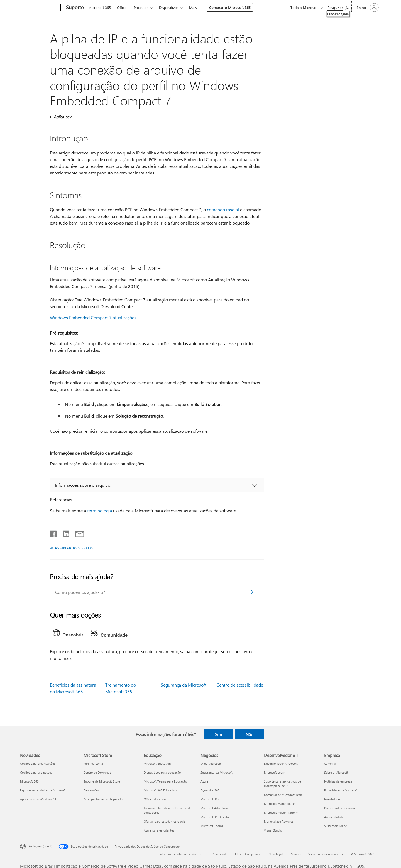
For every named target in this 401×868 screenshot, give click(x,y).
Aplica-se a (63, 117)
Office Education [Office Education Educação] (155, 799)
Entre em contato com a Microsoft (181, 854)
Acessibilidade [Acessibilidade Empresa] (334, 817)
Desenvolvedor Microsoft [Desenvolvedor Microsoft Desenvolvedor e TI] (281, 764)
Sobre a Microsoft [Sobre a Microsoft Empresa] (336, 772)
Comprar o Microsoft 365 (230, 7)
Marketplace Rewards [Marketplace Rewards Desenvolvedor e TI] (279, 821)
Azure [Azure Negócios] (204, 781)
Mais (193, 7)
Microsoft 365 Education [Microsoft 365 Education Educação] (160, 790)
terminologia (100, 511)
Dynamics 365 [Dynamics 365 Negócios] (210, 790)
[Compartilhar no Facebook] (54, 533)
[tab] (69, 634)
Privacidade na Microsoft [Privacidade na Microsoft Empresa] (341, 790)
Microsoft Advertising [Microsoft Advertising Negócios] (215, 808)
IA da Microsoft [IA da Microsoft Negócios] (211, 764)
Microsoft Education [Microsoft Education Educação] (157, 764)
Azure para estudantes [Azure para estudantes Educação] (159, 830)
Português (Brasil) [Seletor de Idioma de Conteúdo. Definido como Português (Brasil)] (40, 846)
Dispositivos (169, 7)
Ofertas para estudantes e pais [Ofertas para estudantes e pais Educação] (165, 821)
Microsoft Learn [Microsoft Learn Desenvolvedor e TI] (275, 772)
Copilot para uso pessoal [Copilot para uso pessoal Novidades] (37, 772)
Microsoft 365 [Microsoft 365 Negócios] (210, 799)
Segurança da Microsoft (184, 685)
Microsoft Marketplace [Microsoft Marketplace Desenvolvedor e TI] (279, 804)
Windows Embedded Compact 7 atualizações (93, 317)
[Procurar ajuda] (338, 7)
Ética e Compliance (248, 854)
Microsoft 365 (100, 7)
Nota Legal (276, 854)
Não (250, 734)
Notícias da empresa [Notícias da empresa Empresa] (338, 781)
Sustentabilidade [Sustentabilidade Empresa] (336, 826)
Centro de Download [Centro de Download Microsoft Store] (97, 772)
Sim (218, 734)
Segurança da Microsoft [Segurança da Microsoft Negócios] (217, 772)
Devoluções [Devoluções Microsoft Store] (91, 790)
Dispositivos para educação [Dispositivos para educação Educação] (162, 772)
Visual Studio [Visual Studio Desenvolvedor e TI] (273, 830)
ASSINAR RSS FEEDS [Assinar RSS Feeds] (74, 548)
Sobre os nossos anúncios (326, 854)
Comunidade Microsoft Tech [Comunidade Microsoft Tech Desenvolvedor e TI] (283, 795)
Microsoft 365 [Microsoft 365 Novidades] (29, 781)
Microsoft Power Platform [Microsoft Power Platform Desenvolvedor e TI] (281, 812)
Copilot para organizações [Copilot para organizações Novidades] (38, 764)
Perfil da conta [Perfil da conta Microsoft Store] (93, 764)
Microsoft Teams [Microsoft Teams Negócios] (212, 826)
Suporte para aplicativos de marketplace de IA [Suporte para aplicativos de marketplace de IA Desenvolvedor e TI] (283, 784)
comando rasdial (223, 209)
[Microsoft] (39, 8)
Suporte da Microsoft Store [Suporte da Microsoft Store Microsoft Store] (102, 781)
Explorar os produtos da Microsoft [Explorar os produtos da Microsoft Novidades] (43, 790)
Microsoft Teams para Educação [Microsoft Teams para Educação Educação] (165, 781)
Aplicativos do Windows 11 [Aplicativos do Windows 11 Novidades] (38, 799)
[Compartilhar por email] (77, 533)
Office (122, 7)
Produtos (141, 7)
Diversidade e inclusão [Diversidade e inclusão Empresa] (339, 808)
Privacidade (220, 854)
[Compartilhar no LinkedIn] (64, 533)
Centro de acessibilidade (240, 685)
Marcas (296, 854)
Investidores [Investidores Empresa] (332, 799)
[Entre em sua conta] (367, 8)
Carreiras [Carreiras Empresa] (330, 764)
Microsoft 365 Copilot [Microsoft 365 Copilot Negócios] (215, 817)
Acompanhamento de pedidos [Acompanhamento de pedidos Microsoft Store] (104, 799)
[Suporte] (74, 8)
